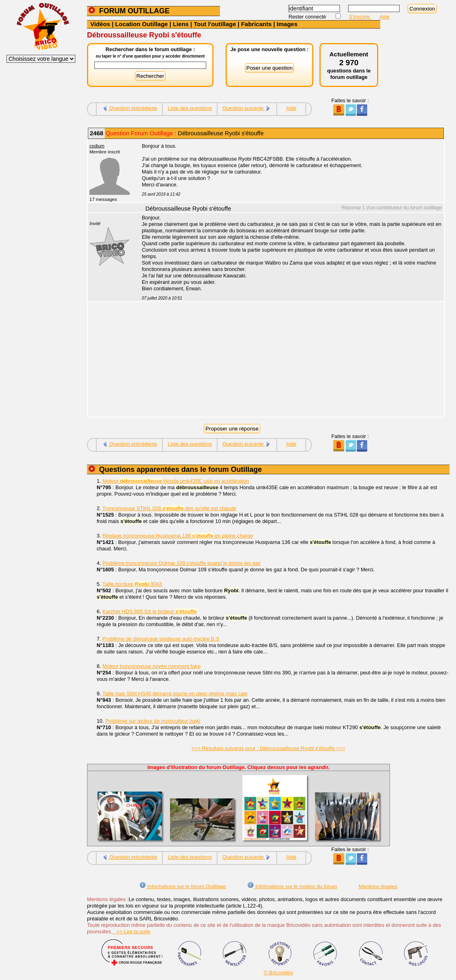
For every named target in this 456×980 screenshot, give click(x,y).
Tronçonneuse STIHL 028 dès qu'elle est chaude (169, 508)
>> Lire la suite (132, 931)
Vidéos (100, 24)
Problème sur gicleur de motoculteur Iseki (152, 721)
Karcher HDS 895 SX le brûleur (149, 611)
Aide (385, 17)
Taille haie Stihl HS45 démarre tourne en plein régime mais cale (175, 694)
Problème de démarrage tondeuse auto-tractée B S (161, 639)
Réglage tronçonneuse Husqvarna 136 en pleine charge (178, 536)
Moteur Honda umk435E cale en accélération (176, 481)
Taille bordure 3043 (132, 584)
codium (97, 146)
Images (287, 24)
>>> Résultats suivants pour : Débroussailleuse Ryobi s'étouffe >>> (268, 748)
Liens (181, 24)
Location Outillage (142, 24)
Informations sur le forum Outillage (183, 886)
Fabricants (256, 24)
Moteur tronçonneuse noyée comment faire (151, 666)
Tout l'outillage (215, 24)
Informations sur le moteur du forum (292, 886)
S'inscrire (360, 17)
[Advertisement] (288, 360)
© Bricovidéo (279, 973)
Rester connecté (308, 17)
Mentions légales (378, 886)
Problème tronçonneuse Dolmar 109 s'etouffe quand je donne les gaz (181, 563)
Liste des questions (190, 108)
